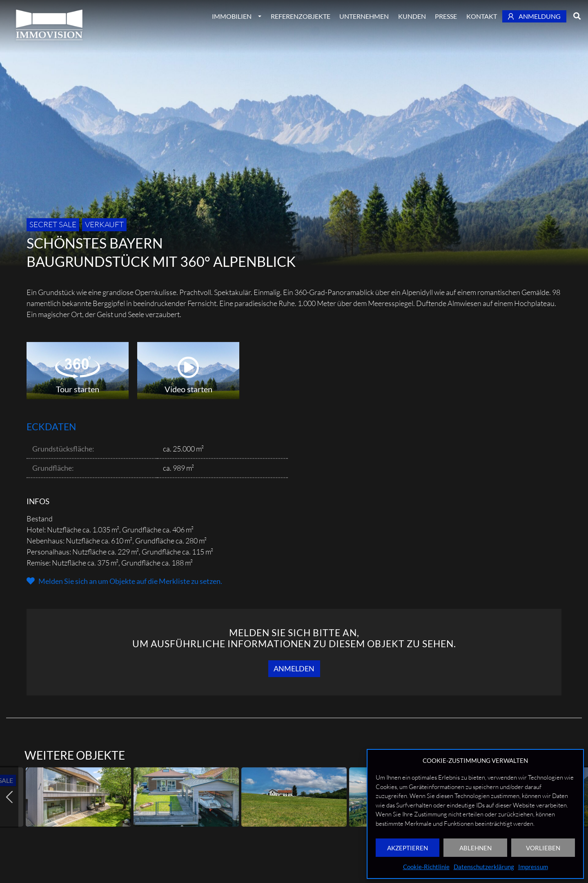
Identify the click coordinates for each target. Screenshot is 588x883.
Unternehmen (364, 16)
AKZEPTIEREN (408, 848)
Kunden (412, 16)
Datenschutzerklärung (484, 867)
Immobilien (232, 16)
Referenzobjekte (301, 16)
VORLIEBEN (543, 848)
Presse (446, 16)
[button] (124, 581)
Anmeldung (535, 16)
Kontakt (482, 16)
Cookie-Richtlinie (426, 867)
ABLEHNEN (476, 848)
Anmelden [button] (294, 668)
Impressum (533, 867)
